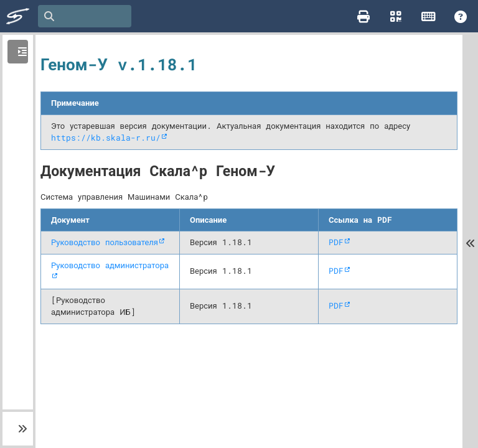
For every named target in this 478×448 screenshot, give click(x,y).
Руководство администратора (110, 265)
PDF (336, 242)
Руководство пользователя (105, 242)
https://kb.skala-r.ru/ (106, 138)
